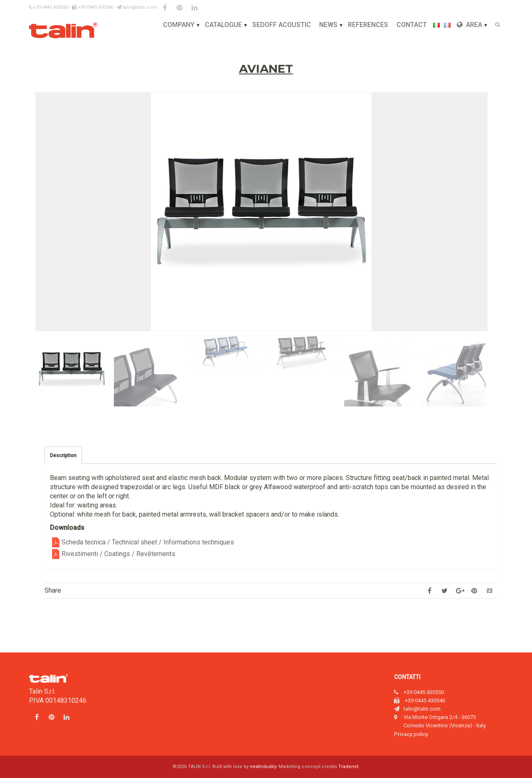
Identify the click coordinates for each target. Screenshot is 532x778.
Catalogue (223, 25)
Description (63, 455)
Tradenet (348, 767)
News (328, 25)
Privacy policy (411, 734)
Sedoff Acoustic (282, 25)
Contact (412, 25)
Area (469, 25)
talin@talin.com (137, 7)
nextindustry (263, 767)
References (368, 25)
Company (179, 25)
